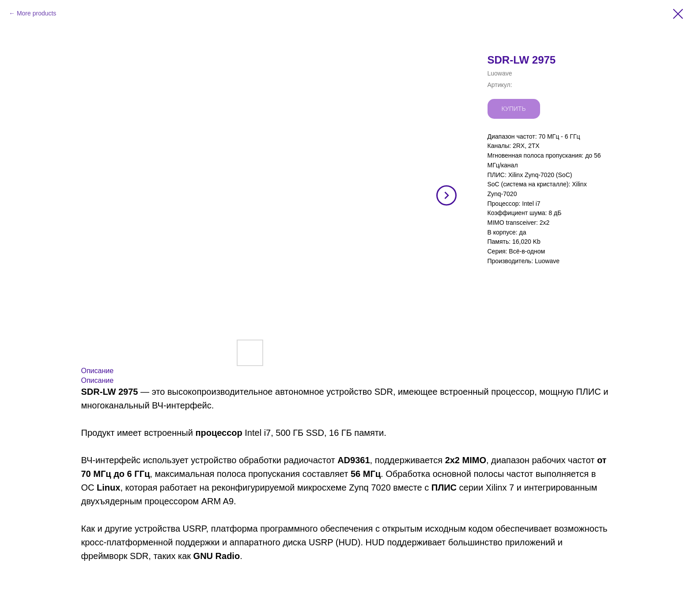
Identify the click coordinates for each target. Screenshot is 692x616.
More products (36, 13)
